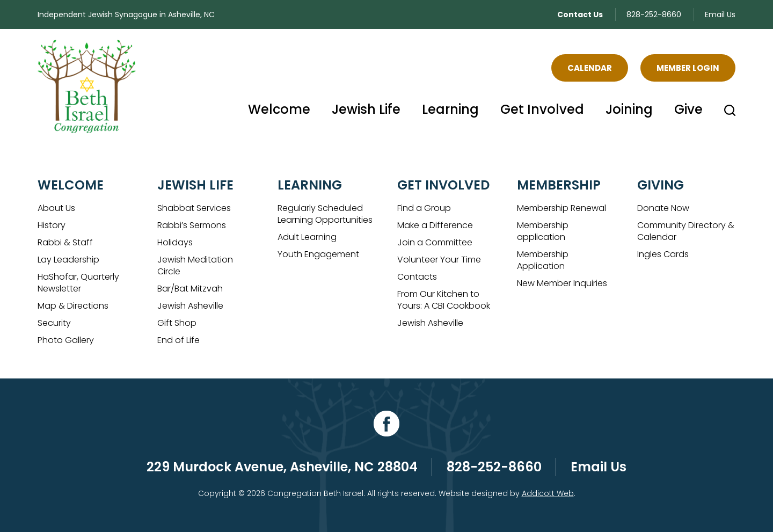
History (52, 225)
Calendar (590, 68)
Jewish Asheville (190, 306)
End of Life (178, 340)
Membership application (543, 231)
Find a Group (424, 208)
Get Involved (542, 109)
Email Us (720, 14)
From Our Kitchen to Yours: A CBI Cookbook (444, 300)
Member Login (688, 68)
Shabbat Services (194, 208)
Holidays (175, 242)
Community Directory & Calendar (686, 231)
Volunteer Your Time (439, 260)
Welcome (279, 109)
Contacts (417, 277)
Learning (450, 109)
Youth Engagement (318, 254)
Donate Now (663, 208)
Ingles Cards (663, 254)
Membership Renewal (561, 208)
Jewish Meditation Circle (195, 265)
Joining (629, 109)
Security (54, 323)
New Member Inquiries (562, 283)
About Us (56, 208)
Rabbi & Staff (65, 242)
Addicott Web (548, 493)
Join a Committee (435, 242)
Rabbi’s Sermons (192, 225)
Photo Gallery (66, 340)
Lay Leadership (68, 260)
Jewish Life (366, 109)
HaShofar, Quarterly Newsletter (78, 283)
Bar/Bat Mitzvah (190, 289)
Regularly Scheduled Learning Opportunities (325, 214)
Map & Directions (73, 306)
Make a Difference (435, 225)
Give (688, 109)
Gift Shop (177, 323)
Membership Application (543, 260)
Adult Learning (307, 237)
